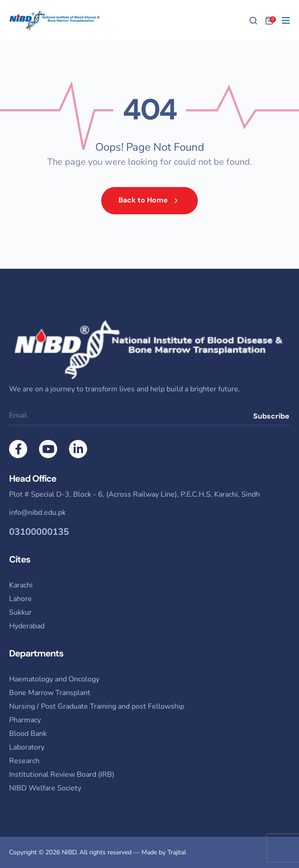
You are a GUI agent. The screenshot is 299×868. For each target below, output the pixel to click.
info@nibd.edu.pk (37, 513)
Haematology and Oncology (54, 679)
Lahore (20, 599)
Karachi (21, 585)
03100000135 (39, 532)
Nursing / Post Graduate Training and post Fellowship (97, 706)
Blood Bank (28, 734)
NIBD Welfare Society (45, 788)
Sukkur (20, 612)
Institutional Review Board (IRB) (62, 774)
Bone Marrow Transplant (50, 693)
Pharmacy (25, 720)
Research (24, 761)
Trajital (177, 852)
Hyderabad (27, 626)
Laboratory (27, 747)
